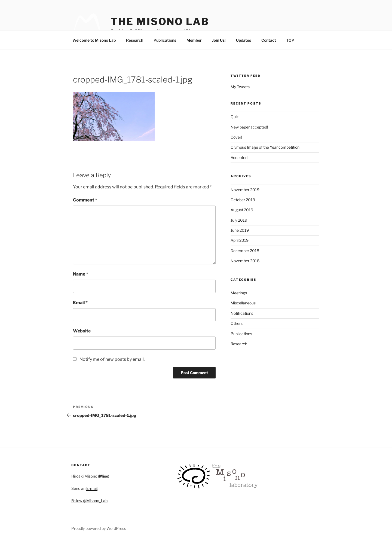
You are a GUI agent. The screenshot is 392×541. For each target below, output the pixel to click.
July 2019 (239, 220)
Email (80, 303)
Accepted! (239, 158)
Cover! (236, 137)
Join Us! (219, 40)
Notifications (242, 313)
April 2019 (240, 240)
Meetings (239, 293)
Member (194, 40)
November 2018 (245, 261)
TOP (290, 40)
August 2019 (242, 210)
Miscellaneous (243, 303)
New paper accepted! (249, 127)
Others (237, 323)
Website (82, 331)
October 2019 (243, 200)
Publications (165, 40)
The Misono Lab (160, 22)
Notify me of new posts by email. (112, 359)
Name (81, 274)
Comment (85, 200)
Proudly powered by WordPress (99, 528)
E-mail (92, 488)
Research (135, 40)
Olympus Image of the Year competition (265, 147)
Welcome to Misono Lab (94, 40)
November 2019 (245, 190)
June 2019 (240, 230)
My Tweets (240, 87)
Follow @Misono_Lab (89, 501)
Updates (244, 40)
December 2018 (245, 251)
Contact (269, 40)
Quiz (235, 117)
